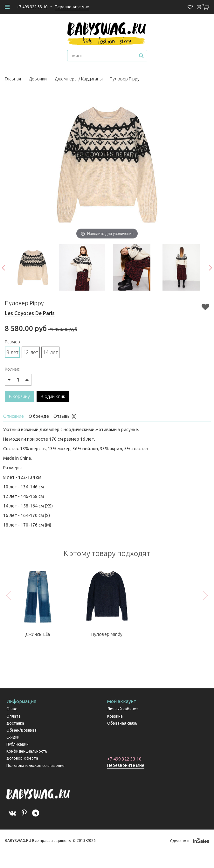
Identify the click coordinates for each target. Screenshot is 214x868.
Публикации (17, 744)
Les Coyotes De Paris (30, 313)
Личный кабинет (123, 709)
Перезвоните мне (126, 765)
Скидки (13, 737)
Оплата (14, 716)
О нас (12, 709)
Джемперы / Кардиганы (79, 79)
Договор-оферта (22, 758)
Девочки (38, 79)
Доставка (15, 723)
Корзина (115, 716)
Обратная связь (122, 723)
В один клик (53, 396)
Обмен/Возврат (21, 730)
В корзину (19, 396)
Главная (13, 79)
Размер (12, 342)
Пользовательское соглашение (35, 765)
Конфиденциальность (27, 751)
